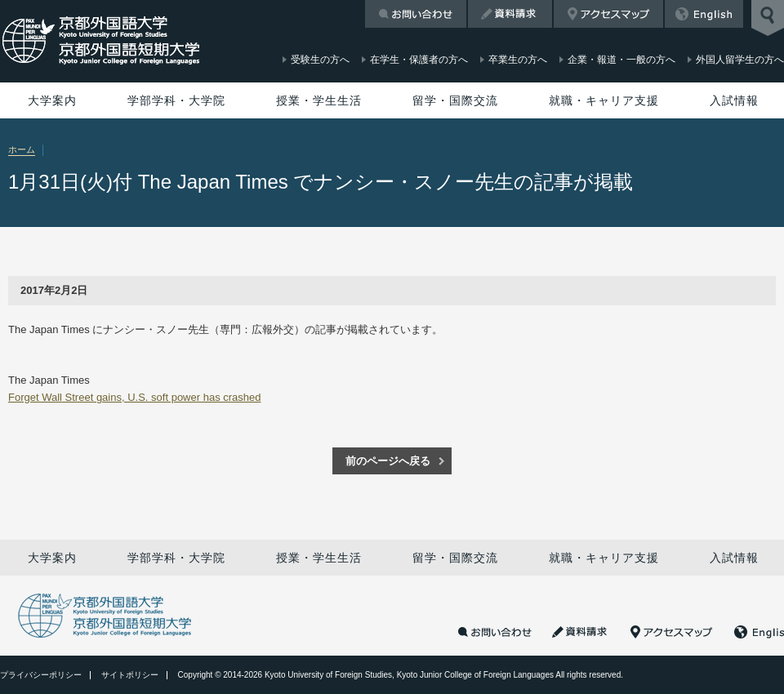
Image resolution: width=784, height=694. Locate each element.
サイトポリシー (130, 675)
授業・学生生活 (319, 100)
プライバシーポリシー (41, 675)
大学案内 (52, 100)
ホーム (22, 149)
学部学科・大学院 (176, 100)
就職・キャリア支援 (604, 100)
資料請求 (510, 14)
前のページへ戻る (388, 461)
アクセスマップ (608, 14)
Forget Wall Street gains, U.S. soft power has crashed (135, 397)
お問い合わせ (416, 14)
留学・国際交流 (455, 100)
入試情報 (734, 100)
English (704, 14)
